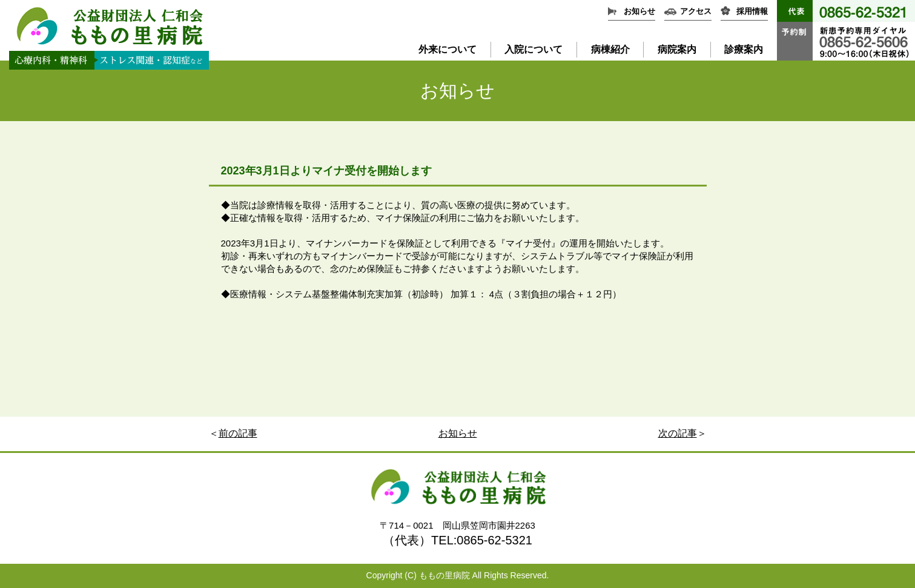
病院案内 (677, 49)
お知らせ (639, 11)
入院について (533, 49)
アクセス (696, 11)
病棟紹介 (610, 49)
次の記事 (678, 433)
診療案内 (744, 49)
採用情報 (752, 11)
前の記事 (238, 433)
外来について (448, 49)
